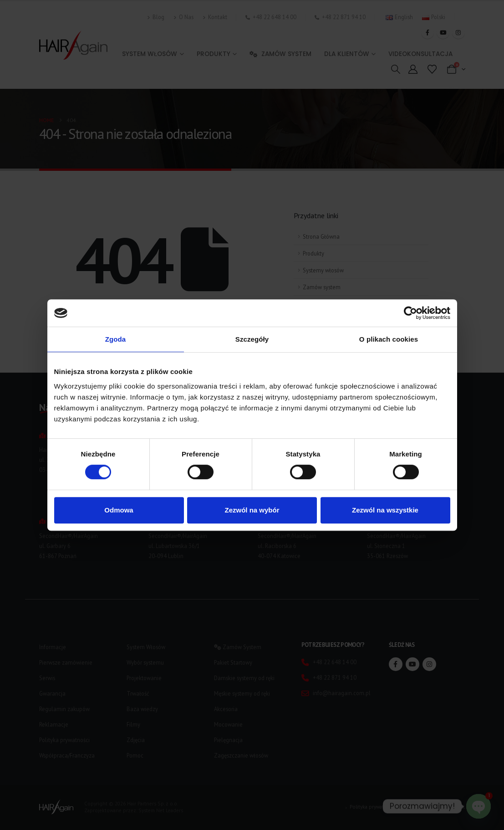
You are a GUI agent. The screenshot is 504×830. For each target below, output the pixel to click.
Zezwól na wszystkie (385, 510)
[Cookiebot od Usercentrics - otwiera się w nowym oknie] (410, 313)
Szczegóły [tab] (252, 339)
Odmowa (119, 510)
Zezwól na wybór (252, 510)
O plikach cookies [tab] (389, 339)
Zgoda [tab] (116, 339)
